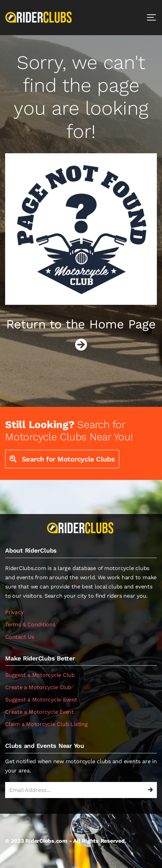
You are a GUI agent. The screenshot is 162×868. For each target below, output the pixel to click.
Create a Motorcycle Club (38, 687)
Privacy (14, 612)
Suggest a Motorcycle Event (41, 700)
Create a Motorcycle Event (39, 712)
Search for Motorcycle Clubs (62, 459)
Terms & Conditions (30, 624)
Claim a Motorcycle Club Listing (46, 724)
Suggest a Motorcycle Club (40, 675)
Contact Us (20, 637)
